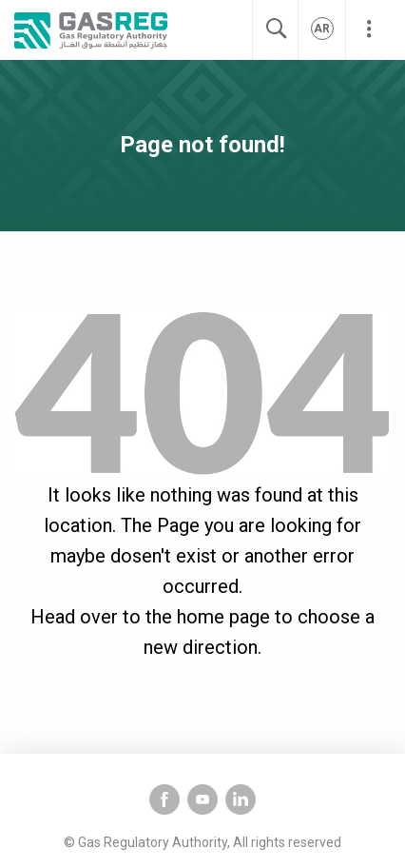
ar (322, 29)
